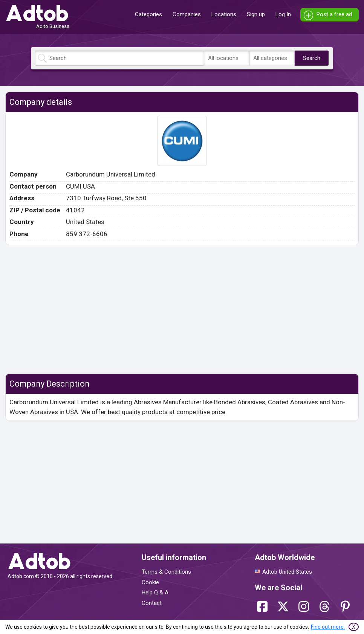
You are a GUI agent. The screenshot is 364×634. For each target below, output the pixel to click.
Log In (283, 14)
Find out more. (328, 627)
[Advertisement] (182, 309)
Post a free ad (334, 14)
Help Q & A (155, 593)
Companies (187, 14)
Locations (224, 14)
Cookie (150, 582)
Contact (152, 603)
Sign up (256, 14)
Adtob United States (287, 572)
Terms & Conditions (166, 572)
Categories (148, 14)
